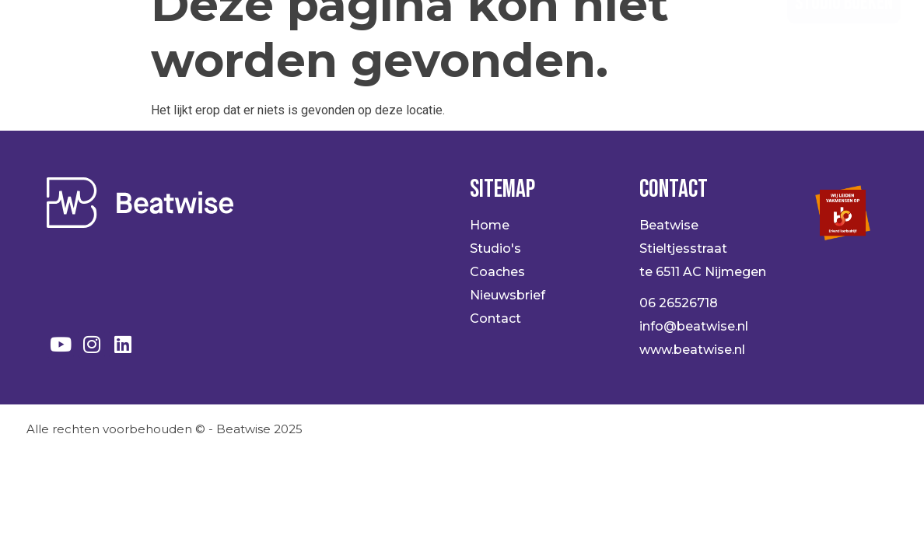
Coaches (520, 31)
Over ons (621, 31)
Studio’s (422, 31)
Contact (722, 31)
